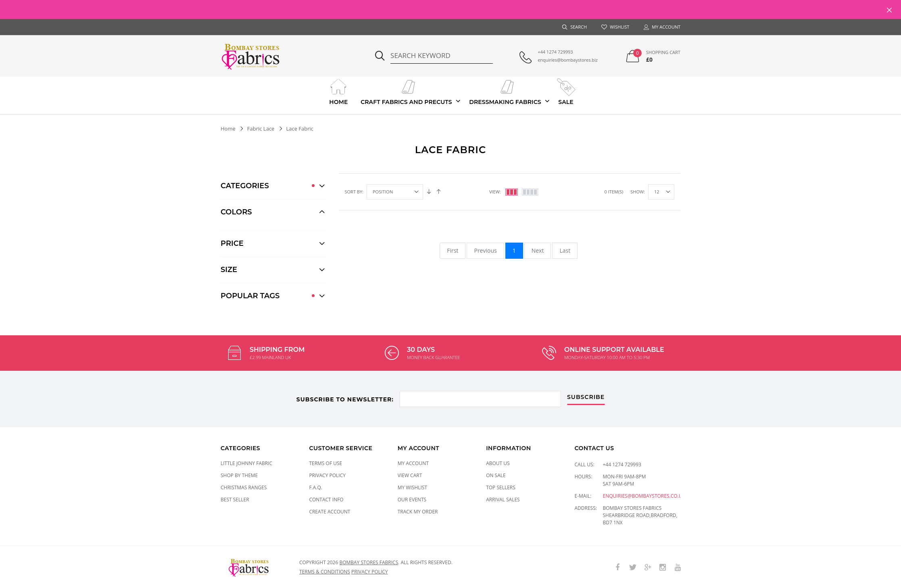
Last (565, 250)
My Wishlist (412, 487)
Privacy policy (370, 572)
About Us (498, 463)
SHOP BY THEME (239, 475)
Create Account (330, 512)
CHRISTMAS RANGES (244, 487)
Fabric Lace (261, 129)
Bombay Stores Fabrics (369, 562)
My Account (413, 463)
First (453, 250)
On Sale (496, 475)
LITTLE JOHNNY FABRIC (246, 463)
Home (339, 91)
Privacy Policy (327, 475)
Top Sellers (501, 487)
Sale (566, 91)
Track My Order (418, 512)
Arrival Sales (503, 500)
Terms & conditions (325, 572)
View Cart (410, 475)
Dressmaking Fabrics (505, 91)
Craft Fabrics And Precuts (406, 91)
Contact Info (326, 500)
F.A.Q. (316, 487)
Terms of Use (325, 463)
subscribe (586, 397)
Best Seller (235, 500)
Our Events (412, 500)
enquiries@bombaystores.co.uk (644, 496)
